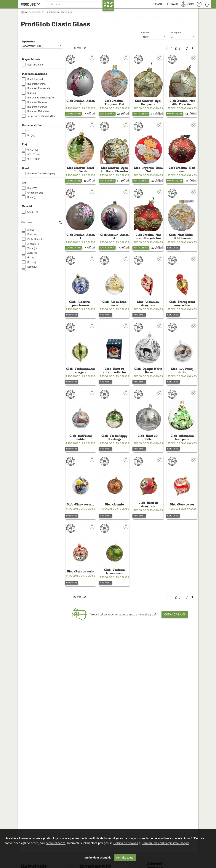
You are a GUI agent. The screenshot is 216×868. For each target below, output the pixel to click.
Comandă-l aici (175, 614)
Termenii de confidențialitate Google (166, 843)
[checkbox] (43, 65)
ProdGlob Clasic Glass (81, 108)
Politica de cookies (126, 843)
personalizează (56, 843)
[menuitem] (158, 4)
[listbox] (183, 37)
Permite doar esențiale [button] (97, 858)
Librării (172, 4)
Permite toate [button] (125, 858)
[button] (80, 4)
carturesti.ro (36, 12)
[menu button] (31, 4)
